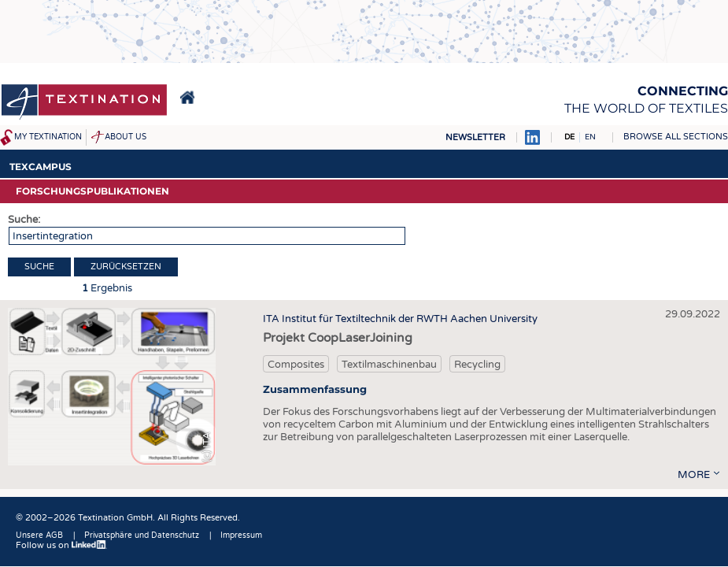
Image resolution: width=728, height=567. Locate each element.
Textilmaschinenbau (389, 365)
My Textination (48, 137)
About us (126, 137)
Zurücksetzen (126, 267)
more (694, 475)
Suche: (24, 220)
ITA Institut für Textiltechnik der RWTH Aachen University (400, 319)
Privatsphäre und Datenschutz (142, 535)
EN (590, 137)
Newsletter (475, 137)
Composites (296, 365)
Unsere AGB (39, 535)
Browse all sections (676, 137)
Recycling (477, 365)
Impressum (241, 535)
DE (569, 137)
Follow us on (61, 545)
